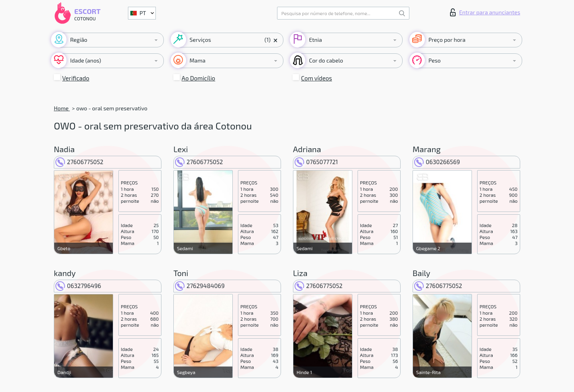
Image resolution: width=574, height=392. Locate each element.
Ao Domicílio (199, 78)
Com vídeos (316, 78)
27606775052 (79, 162)
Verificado (76, 78)
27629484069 (200, 286)
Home (62, 108)
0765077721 (316, 162)
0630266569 (437, 162)
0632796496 (78, 286)
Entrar (485, 12)
